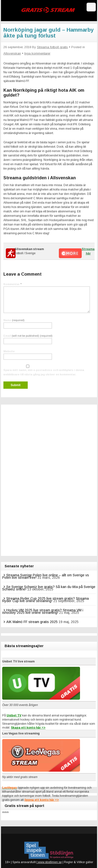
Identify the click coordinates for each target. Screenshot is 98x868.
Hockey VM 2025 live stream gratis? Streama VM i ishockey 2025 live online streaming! (43, 611)
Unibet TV (14, 715)
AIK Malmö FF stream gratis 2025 (32, 622)
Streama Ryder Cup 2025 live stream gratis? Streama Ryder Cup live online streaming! (45, 600)
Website (9, 351)
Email (28, 336)
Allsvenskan (12, 53)
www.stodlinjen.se (49, 862)
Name (14, 320)
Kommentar (13, 284)
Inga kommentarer (37, 53)
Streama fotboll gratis (52, 47)
